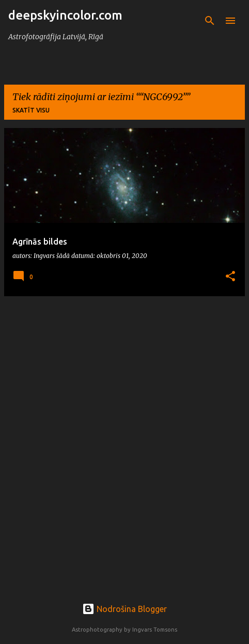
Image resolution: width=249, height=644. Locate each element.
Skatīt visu (31, 110)
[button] (230, 277)
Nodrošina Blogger (125, 609)
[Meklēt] (210, 21)
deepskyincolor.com (65, 15)
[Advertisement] (125, 429)
